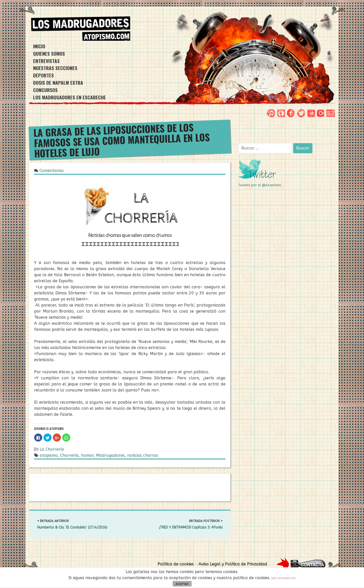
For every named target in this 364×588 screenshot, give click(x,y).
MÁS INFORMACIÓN (284, 578)
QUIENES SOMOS (49, 53)
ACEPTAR (182, 584)
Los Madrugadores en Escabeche (70, 97)
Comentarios (52, 171)
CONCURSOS (45, 90)
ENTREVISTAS (46, 61)
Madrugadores (110, 455)
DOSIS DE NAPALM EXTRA (58, 83)
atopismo (49, 455)
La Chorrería (52, 449)
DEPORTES (43, 75)
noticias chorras (143, 455)
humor (87, 455)
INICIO (39, 46)
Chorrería (69, 455)
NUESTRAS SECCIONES (55, 68)
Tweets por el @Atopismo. (260, 185)
